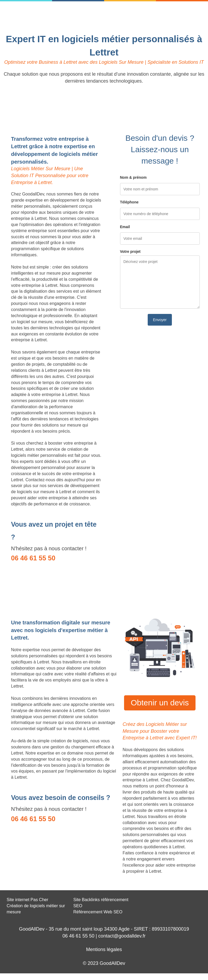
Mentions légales (104, 949)
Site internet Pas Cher (27, 900)
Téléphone (129, 202)
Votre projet (130, 252)
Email (125, 227)
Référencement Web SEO (98, 912)
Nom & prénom (133, 177)
